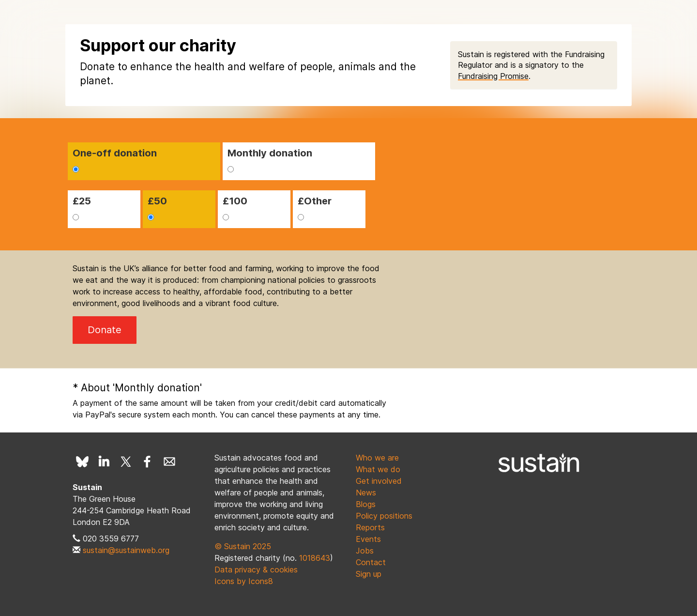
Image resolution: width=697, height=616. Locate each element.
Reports (370, 527)
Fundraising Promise (493, 76)
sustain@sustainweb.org (126, 550)
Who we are (377, 458)
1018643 (315, 558)
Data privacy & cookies (256, 570)
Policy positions (384, 516)
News (366, 493)
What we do (378, 469)
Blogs (366, 504)
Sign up (369, 574)
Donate (105, 330)
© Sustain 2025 (243, 546)
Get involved (379, 481)
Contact (371, 562)
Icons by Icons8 (244, 581)
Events (368, 539)
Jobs (365, 551)
